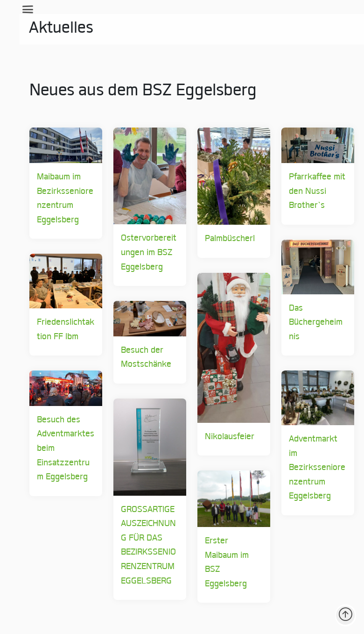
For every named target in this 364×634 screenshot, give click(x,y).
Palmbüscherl (222, 239)
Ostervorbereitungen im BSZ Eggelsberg (141, 253)
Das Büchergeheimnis (308, 323)
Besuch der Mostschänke (138, 358)
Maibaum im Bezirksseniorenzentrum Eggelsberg (57, 199)
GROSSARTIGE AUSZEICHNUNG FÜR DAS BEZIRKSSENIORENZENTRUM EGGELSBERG (140, 546)
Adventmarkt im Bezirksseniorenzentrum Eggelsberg (309, 468)
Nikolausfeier (222, 437)
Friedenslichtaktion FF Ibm (58, 330)
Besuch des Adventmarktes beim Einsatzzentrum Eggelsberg (58, 449)
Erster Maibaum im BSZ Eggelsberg (219, 563)
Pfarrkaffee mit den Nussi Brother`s (309, 192)
